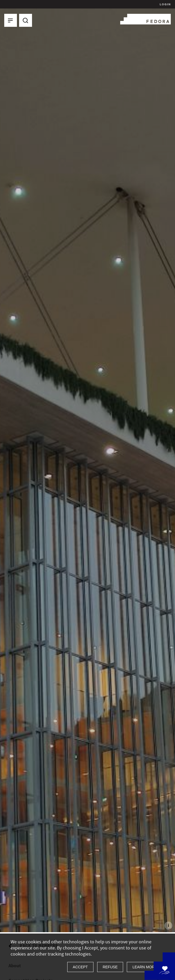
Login (165, 4)
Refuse (110, 967)
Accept (80, 967)
